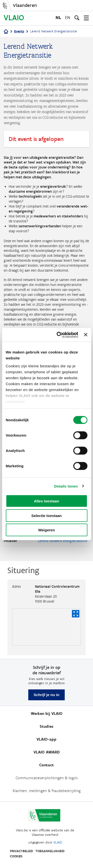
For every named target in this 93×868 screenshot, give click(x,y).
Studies (46, 726)
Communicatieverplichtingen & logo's (47, 778)
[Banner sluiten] (86, 335)
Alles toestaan (47, 501)
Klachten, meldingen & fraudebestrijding (47, 791)
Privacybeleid (21, 851)
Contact (46, 765)
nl (58, 17)
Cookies (16, 856)
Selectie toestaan (46, 515)
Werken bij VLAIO (47, 714)
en (68, 17)
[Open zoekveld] (77, 18)
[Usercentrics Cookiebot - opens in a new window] (58, 335)
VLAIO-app (46, 739)
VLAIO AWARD (47, 752)
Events (19, 31)
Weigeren (46, 530)
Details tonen (66, 486)
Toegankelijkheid (50, 851)
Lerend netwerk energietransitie (63, 541)
